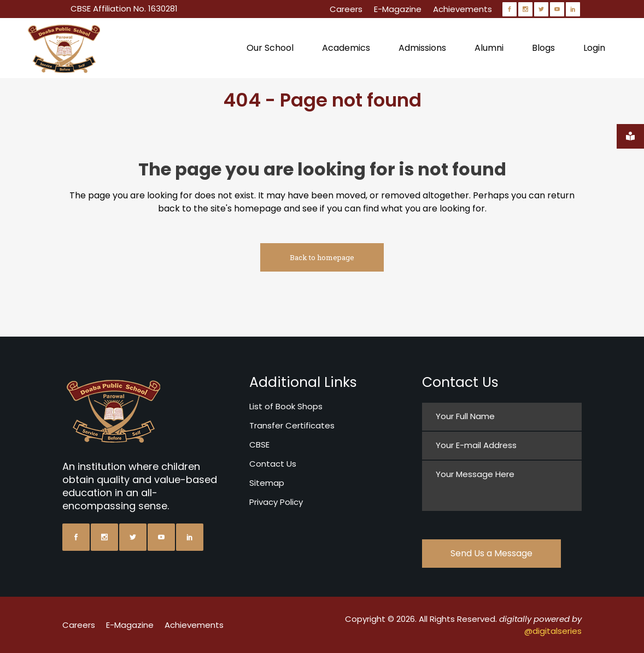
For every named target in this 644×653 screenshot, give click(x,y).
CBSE (259, 445)
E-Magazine (398, 9)
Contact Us (273, 464)
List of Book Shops (286, 406)
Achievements (462, 9)
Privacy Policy (276, 502)
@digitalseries (553, 631)
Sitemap (267, 483)
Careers (346, 9)
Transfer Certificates (292, 425)
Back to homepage (322, 257)
